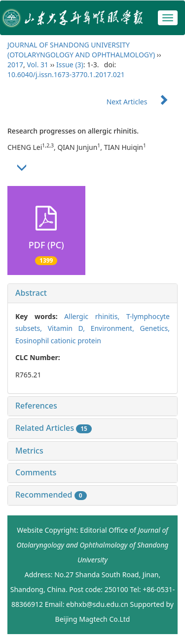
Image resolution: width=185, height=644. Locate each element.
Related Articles (54, 428)
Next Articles (142, 102)
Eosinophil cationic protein (58, 341)
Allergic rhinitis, (95, 316)
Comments (36, 472)
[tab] (92, 293)
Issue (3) (70, 65)
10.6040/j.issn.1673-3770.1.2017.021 (66, 74)
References (36, 406)
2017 (15, 65)
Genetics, (155, 328)
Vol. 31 (37, 65)
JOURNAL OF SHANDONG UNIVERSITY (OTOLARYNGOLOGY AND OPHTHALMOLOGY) (81, 50)
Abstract (31, 293)
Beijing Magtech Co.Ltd (93, 619)
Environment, (115, 328)
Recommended (51, 495)
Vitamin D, (69, 328)
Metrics (29, 451)
